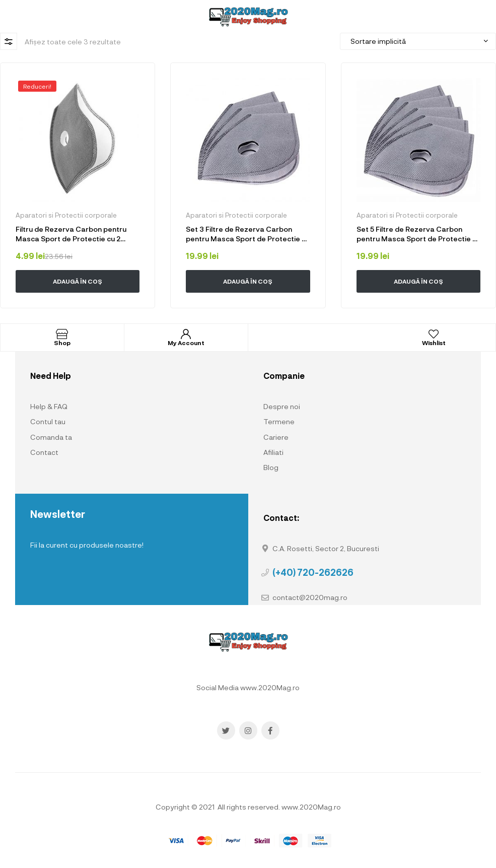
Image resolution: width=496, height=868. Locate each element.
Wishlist (434, 343)
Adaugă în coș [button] (78, 281)
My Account (186, 343)
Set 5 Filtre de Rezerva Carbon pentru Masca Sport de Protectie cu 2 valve (418, 234)
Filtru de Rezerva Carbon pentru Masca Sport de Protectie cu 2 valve (71, 234)
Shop (62, 343)
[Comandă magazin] (418, 41)
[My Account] (186, 334)
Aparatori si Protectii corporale (66, 215)
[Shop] (62, 334)
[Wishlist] (434, 334)
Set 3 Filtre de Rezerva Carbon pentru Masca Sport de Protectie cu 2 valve (248, 234)
